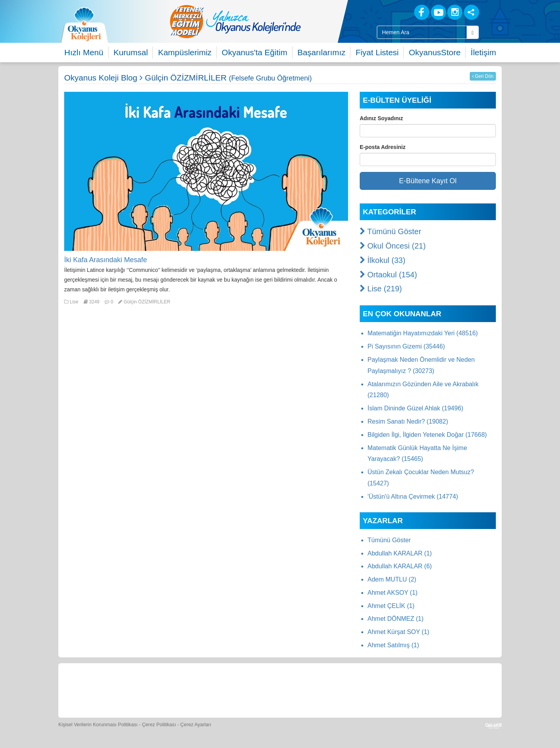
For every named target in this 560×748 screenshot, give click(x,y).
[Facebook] (422, 12)
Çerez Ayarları (196, 725)
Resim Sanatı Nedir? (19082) (408, 421)
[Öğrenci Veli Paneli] (141, 689)
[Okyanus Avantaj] (425, 689)
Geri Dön (483, 76)
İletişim (483, 52)
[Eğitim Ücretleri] (355, 689)
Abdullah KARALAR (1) (400, 553)
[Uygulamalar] (461, 689)
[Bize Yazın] (105, 689)
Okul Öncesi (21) (393, 246)
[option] (266, 21)
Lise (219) (381, 289)
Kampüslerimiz (185, 52)
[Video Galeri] (319, 689)
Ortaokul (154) (388, 275)
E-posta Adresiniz (383, 147)
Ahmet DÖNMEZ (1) (395, 619)
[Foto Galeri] (284, 689)
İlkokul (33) (382, 260)
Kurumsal (131, 52)
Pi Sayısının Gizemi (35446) (406, 346)
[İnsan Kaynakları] (390, 689)
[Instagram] (455, 12)
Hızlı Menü (84, 52)
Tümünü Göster (390, 231)
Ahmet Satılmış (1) (393, 645)
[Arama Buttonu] (473, 32)
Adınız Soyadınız (381, 118)
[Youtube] (438, 12)
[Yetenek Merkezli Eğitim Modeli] (266, 21)
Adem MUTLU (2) (392, 579)
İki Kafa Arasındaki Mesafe (106, 260)
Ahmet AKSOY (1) (393, 593)
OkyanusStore (435, 52)
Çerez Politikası (159, 725)
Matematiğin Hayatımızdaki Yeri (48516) (423, 333)
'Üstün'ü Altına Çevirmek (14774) (413, 497)
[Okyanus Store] (177, 689)
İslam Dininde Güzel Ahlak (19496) (415, 408)
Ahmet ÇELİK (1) (391, 606)
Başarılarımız (322, 52)
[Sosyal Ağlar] (472, 12)
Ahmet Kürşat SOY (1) (398, 632)
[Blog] (395, 12)
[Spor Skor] (248, 689)
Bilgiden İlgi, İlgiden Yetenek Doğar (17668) (427, 435)
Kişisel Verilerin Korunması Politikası (98, 725)
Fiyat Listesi (377, 52)
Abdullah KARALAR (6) (400, 566)
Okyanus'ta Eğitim (255, 52)
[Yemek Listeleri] (212, 689)
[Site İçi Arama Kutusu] (422, 32)
